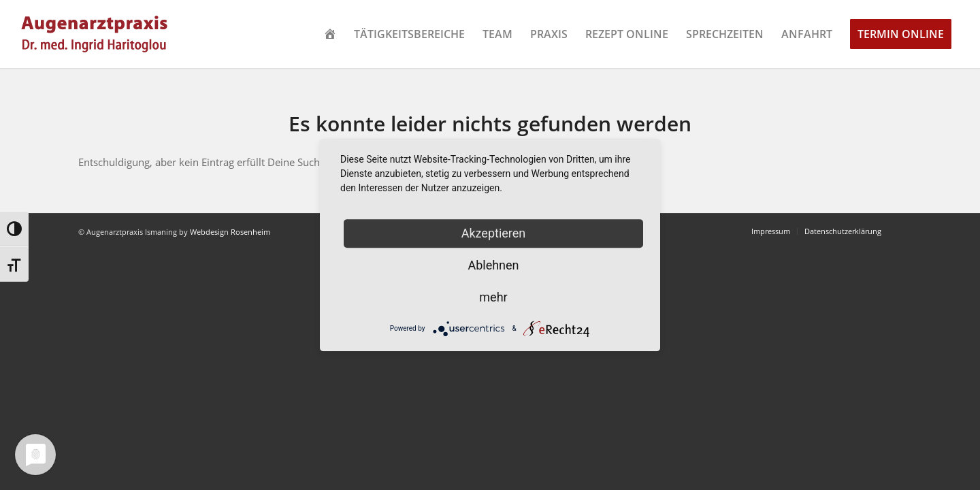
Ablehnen (493, 265)
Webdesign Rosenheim (230, 232)
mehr (493, 297)
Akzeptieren (494, 233)
